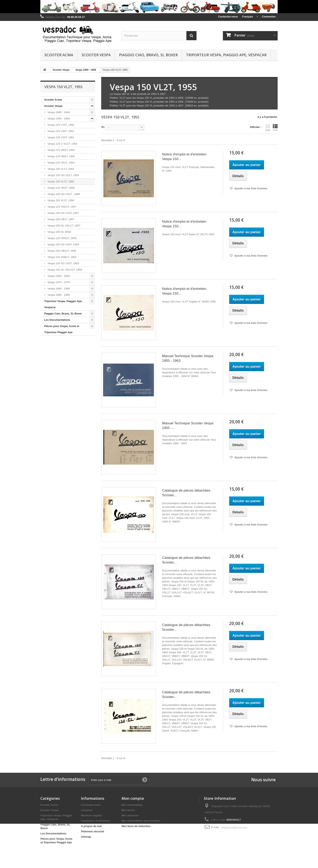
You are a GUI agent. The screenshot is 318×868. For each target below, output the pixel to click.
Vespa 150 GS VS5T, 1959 (63, 263)
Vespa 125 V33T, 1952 (60, 137)
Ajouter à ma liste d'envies (251, 188)
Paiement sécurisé (92, 831)
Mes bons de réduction (136, 826)
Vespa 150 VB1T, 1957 (61, 219)
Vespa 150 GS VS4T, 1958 (63, 244)
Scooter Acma (59, 55)
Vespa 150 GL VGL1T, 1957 (64, 226)
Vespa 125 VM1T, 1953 (61, 150)
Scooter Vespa (96, 55)
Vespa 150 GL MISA (59, 232)
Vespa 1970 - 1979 (58, 282)
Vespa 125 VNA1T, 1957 (62, 207)
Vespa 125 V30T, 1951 (60, 131)
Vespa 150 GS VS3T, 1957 (63, 213)
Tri (103, 127)
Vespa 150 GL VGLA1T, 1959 (64, 270)
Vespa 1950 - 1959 (58, 119)
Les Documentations (57, 320)
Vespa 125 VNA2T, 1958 (62, 238)
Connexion (269, 17)
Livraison (87, 810)
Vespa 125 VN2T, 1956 (61, 188)
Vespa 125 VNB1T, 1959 (62, 257)
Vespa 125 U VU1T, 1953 (62, 144)
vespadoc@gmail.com (234, 827)
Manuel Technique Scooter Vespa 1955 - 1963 (188, 358)
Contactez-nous (228, 17)
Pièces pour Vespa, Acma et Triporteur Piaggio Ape (62, 329)
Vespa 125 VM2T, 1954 (61, 156)
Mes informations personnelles (141, 821)
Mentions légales (92, 815)
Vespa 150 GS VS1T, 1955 (63, 175)
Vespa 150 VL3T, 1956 (60, 200)
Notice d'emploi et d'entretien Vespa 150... (184, 157)
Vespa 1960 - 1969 (58, 276)
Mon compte (133, 798)
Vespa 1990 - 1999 (58, 295)
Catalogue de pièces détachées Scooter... (186, 493)
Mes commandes (132, 805)
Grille (268, 128)
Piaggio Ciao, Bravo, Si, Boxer (148, 55)
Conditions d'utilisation (96, 821)
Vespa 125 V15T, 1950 (60, 125)
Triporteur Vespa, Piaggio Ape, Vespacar (226, 55)
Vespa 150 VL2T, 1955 (60, 182)
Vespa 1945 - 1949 (58, 112)
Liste (275, 128)
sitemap (86, 837)
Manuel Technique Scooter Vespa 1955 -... (188, 426)
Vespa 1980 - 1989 (58, 289)
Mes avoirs (128, 810)
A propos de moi (91, 826)
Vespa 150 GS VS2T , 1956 (63, 194)
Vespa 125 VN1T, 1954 (61, 163)
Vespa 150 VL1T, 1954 (60, 169)
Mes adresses (130, 815)
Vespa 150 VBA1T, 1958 (62, 251)
